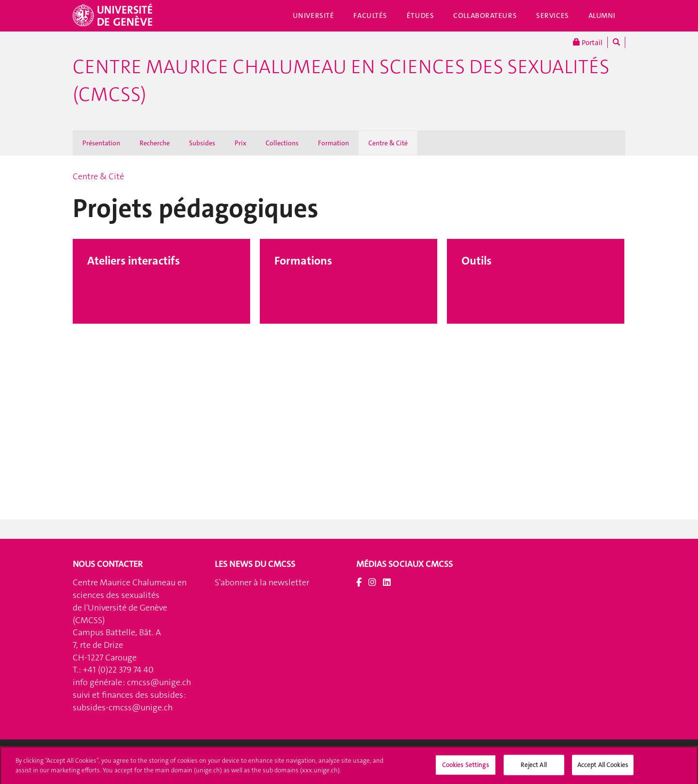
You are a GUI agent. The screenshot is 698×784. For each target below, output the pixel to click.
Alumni (602, 16)
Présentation (101, 143)
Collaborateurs (485, 16)
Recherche (155, 143)
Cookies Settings (466, 768)
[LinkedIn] (387, 582)
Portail (588, 42)
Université (314, 16)
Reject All (533, 768)
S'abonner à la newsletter (262, 582)
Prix (240, 143)
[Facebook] (359, 582)
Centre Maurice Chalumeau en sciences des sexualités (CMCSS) (341, 81)
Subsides (202, 143)
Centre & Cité (388, 143)
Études (420, 16)
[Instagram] (372, 582)
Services (553, 16)
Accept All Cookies (603, 768)
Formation (333, 143)
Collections (282, 143)
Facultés (370, 16)
